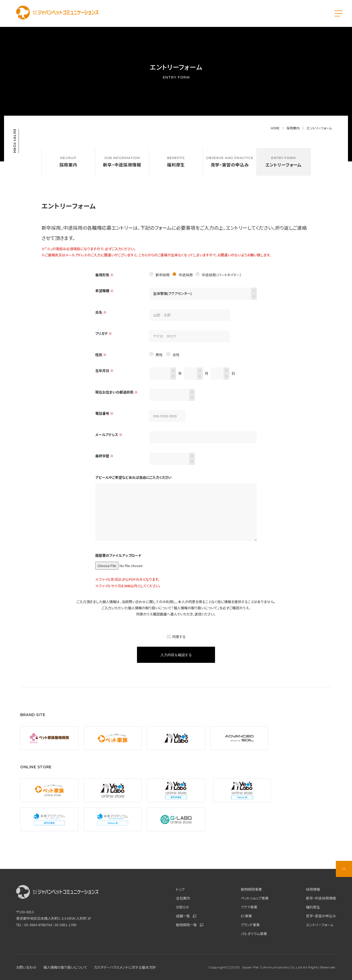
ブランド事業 (250, 925)
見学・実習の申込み (321, 916)
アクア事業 (249, 907)
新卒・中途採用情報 (321, 898)
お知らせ (183, 907)
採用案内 (295, 128)
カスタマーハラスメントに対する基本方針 (125, 967)
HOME (278, 128)
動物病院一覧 (190, 925)
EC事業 (246, 916)
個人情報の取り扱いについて (196, 608)
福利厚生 (313, 907)
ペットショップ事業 (255, 898)
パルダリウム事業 (254, 934)
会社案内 (183, 898)
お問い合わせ (26, 967)
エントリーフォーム (320, 925)
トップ (180, 889)
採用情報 (313, 889)
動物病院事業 (251, 889)
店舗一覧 (186, 916)
